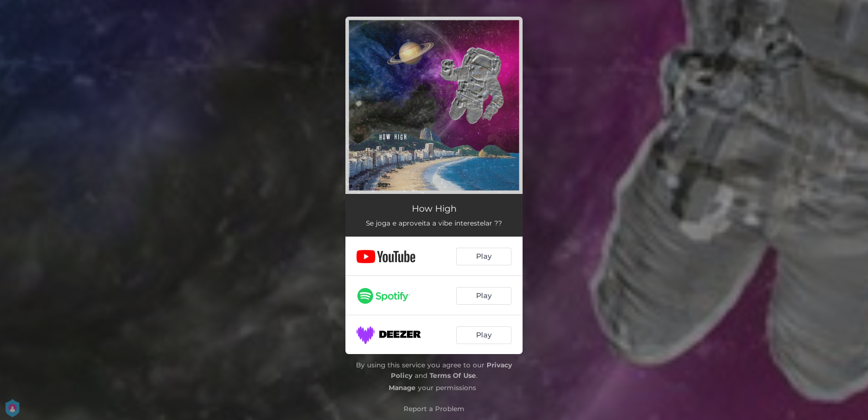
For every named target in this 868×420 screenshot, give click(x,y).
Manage (402, 388)
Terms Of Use (453, 375)
